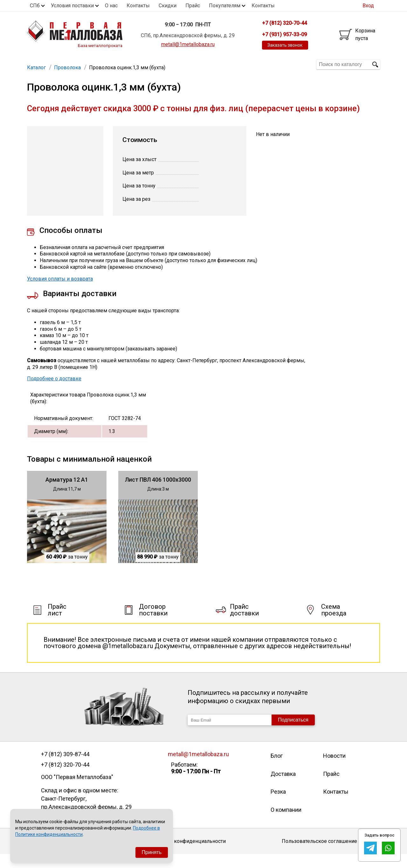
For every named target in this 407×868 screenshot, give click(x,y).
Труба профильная (81, 64)
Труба (116, 64)
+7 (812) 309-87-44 (65, 768)
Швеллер (202, 64)
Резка (278, 805)
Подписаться (293, 733)
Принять (152, 852)
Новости (334, 769)
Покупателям (225, 6)
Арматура (42, 64)
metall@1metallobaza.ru (188, 44)
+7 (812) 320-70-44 (65, 778)
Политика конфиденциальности (188, 855)
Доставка (283, 787)
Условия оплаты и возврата (60, 292)
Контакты (138, 6)
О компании (286, 823)
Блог (277, 769)
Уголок (155, 64)
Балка (177, 64)
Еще (278, 64)
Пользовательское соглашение (319, 855)
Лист (135, 64)
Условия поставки (72, 6)
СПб (35, 6)
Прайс (193, 6)
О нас (111, 6)
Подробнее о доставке (54, 392)
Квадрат (229, 64)
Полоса (254, 64)
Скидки (168, 6)
